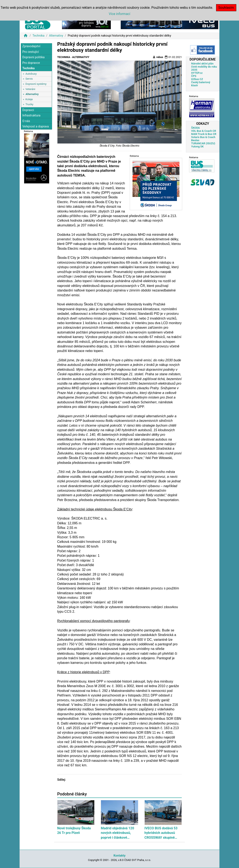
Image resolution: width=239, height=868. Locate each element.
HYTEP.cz (197, 73)
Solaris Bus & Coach (203, 137)
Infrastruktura (31, 115)
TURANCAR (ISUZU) (203, 143)
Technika (39, 36)
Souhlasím (226, 8)
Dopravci (28, 110)
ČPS (194, 76)
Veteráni (30, 89)
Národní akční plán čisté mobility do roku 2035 (204, 67)
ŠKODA (195, 128)
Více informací (120, 14)
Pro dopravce (31, 63)
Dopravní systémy (36, 84)
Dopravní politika (33, 57)
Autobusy (31, 74)
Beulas (195, 140)
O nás (26, 121)
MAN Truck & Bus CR (204, 134)
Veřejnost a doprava (35, 127)
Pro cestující (30, 52)
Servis (29, 79)
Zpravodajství (31, 46)
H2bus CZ (197, 79)
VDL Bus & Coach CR (204, 131)
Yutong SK (197, 146)
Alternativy (56, 36)
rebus (158, 57)
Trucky (29, 104)
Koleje (29, 99)
